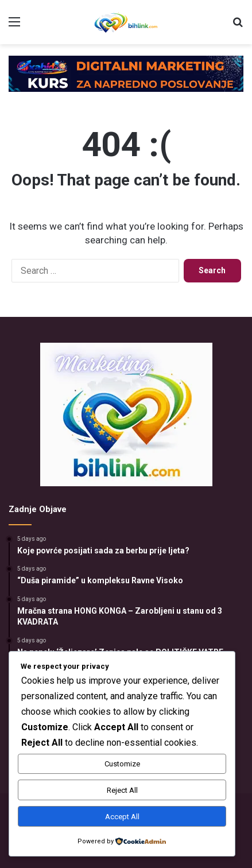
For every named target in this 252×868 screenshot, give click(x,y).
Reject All (122, 790)
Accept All (122, 817)
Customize (122, 764)
